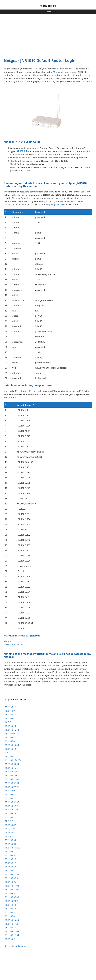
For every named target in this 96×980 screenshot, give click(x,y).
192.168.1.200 (12, 914)
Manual (57, 72)
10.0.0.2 (9, 846)
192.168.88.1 (11, 868)
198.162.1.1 (11, 887)
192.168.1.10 (11, 830)
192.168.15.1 (11, 792)
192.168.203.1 (12, 796)
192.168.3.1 (11, 849)
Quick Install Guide (13, 669)
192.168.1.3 (11, 823)
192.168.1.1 (21, 151)
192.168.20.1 (11, 952)
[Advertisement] (48, 35)
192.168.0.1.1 (12, 758)
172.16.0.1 (10, 937)
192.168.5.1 (11, 918)
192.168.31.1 (11, 880)
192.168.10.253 (13, 872)
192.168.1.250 (12, 944)
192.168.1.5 (11, 842)
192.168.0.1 (11, 735)
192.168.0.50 (11, 925)
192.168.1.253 (12, 899)
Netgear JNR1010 (54, 229)
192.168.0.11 (11, 941)
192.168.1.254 (12, 754)
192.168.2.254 (12, 960)
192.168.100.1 (12, 762)
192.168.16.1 (11, 884)
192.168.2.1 (11, 743)
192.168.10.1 (11, 739)
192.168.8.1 (11, 766)
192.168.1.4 (11, 838)
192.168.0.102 (12, 827)
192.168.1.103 (12, 956)
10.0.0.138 (10, 853)
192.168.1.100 (12, 804)
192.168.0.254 (12, 788)
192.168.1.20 (11, 834)
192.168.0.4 (11, 963)
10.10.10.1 (10, 857)
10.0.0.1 (9, 747)
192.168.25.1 (11, 933)
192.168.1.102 (12, 910)
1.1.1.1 (8, 777)
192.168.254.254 (13, 785)
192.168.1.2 (11, 781)
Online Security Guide (16, 970)
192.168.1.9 (11, 929)
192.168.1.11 (11, 876)
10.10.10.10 (11, 891)
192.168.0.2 (11, 815)
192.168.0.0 (11, 865)
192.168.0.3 (11, 906)
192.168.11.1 (11, 819)
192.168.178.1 (12, 800)
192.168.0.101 (12, 811)
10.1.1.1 (9, 861)
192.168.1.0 (11, 750)
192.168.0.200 (12, 922)
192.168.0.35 (11, 903)
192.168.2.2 (11, 895)
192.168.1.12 (11, 948)
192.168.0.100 (12, 807)
